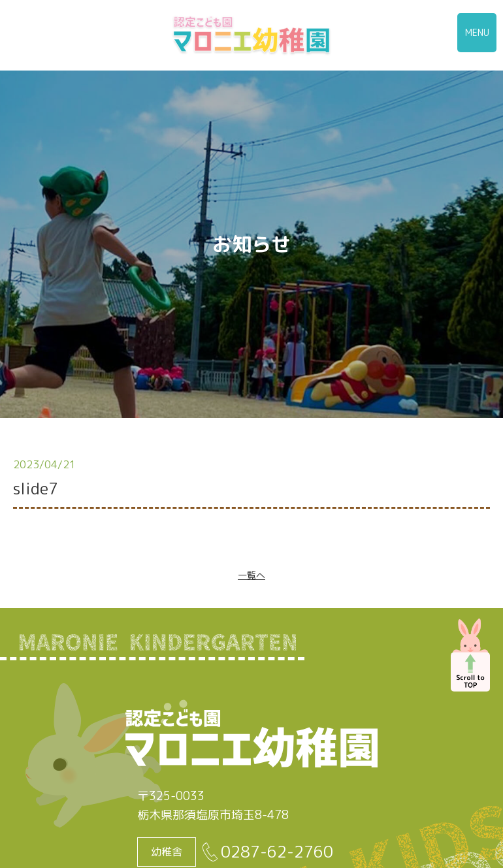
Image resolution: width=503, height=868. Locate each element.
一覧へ (252, 575)
